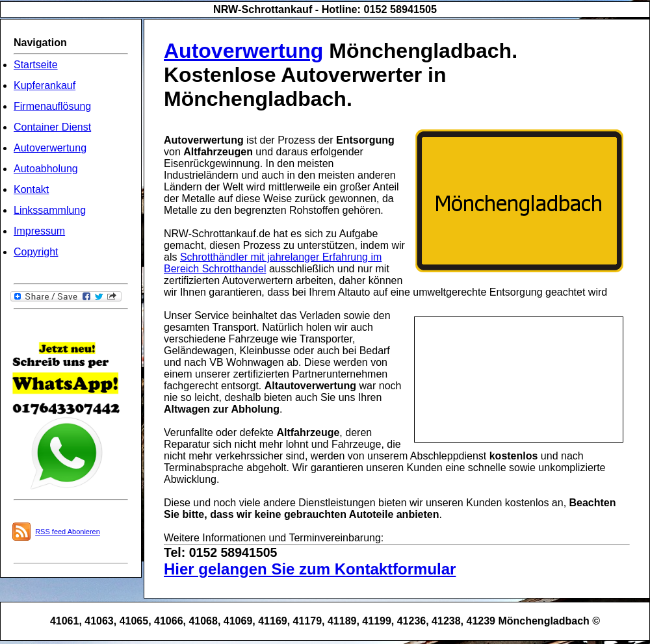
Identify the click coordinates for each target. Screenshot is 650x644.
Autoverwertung (50, 148)
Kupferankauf (45, 85)
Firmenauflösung (52, 106)
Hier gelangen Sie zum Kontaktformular (310, 569)
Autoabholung (46, 169)
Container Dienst (52, 127)
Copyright (36, 252)
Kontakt (31, 189)
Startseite (36, 65)
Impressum (39, 231)
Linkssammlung (50, 210)
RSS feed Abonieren (68, 532)
